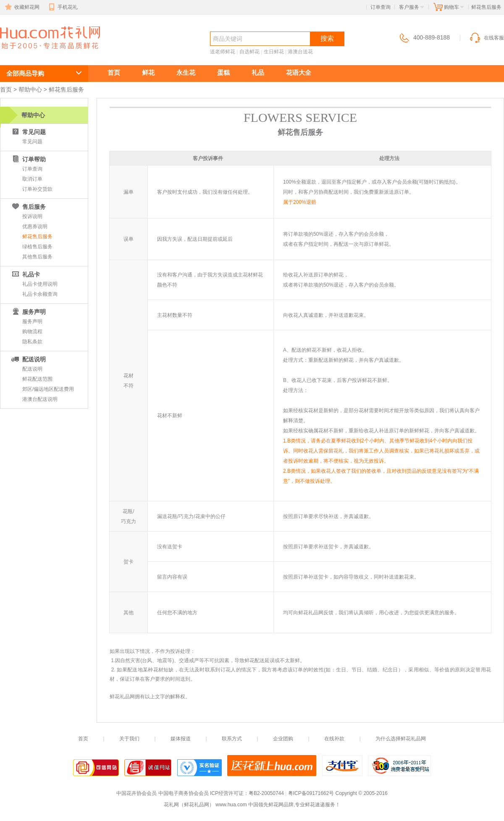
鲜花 (148, 72)
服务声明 (32, 321)
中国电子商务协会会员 (184, 793)
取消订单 (32, 179)
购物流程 (32, 332)
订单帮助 (28, 159)
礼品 (258, 72)
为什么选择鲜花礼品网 (401, 739)
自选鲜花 (249, 52)
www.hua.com (231, 805)
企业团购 (283, 739)
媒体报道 (181, 739)
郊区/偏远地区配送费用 (48, 389)
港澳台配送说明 (40, 399)
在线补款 (334, 739)
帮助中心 (30, 89)
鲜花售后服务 (37, 237)
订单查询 (381, 7)
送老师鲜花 (223, 52)
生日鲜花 (274, 52)
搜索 (327, 38)
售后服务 (28, 207)
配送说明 (28, 359)
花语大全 (299, 72)
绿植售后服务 (37, 247)
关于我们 (129, 739)
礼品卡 (25, 274)
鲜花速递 (30, 53)
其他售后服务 (37, 257)
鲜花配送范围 (37, 379)
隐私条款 (32, 342)
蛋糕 (223, 72)
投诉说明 (32, 216)
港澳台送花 (300, 52)
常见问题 (28, 132)
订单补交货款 (37, 189)
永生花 (186, 72)
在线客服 (486, 38)
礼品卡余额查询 (40, 294)
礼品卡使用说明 (40, 284)
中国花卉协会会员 (136, 793)
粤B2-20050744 (266, 793)
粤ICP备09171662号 (311, 793)
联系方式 (232, 739)
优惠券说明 (35, 226)
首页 (114, 72)
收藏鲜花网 (21, 7)
